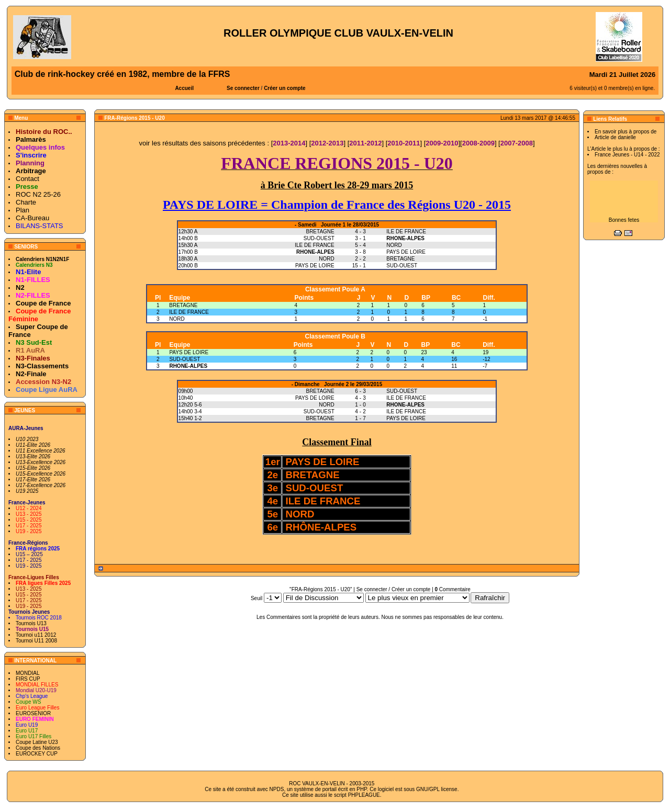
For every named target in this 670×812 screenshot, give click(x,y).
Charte (26, 202)
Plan (23, 210)
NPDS (277, 789)
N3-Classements (42, 366)
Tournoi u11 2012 (36, 635)
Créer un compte (284, 88)
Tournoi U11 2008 (36, 641)
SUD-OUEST (185, 359)
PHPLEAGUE (364, 795)
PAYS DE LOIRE (189, 352)
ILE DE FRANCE (189, 312)
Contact (27, 179)
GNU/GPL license (437, 789)
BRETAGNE (183, 305)
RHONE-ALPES (188, 366)
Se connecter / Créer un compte (394, 589)
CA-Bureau (32, 218)
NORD (177, 319)
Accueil (184, 88)
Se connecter (243, 88)
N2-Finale (31, 374)
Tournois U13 (31, 623)
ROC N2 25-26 (38, 194)
